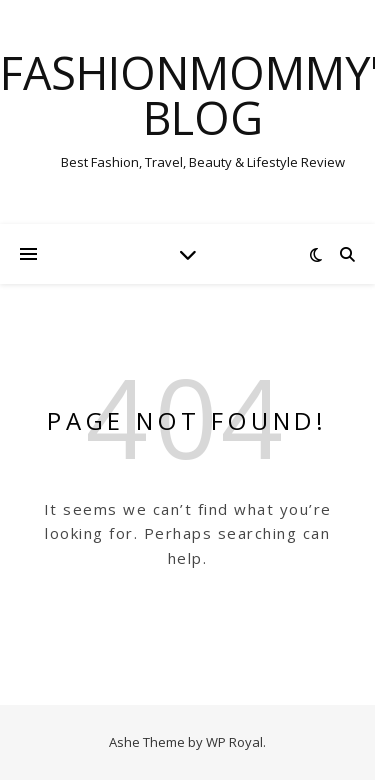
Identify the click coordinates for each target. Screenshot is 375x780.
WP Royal (234, 742)
